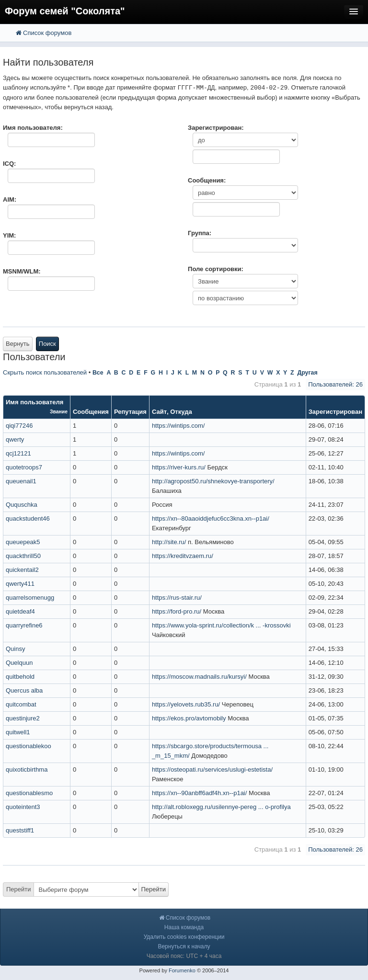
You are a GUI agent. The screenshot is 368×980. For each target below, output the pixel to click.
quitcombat (21, 704)
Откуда (181, 412)
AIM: (10, 199)
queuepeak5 (23, 542)
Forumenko (182, 970)
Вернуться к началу (184, 946)
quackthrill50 (23, 556)
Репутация (130, 412)
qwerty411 (20, 584)
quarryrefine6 (24, 625)
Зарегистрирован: (216, 128)
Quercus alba (24, 690)
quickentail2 (22, 570)
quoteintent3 (23, 807)
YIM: (9, 235)
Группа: (200, 233)
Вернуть (18, 344)
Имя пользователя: (33, 128)
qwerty (15, 439)
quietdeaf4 (20, 611)
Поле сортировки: (216, 269)
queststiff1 (20, 830)
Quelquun (19, 663)
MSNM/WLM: (22, 271)
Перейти (19, 889)
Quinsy (15, 649)
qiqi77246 (19, 426)
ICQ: (9, 164)
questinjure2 (23, 718)
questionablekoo (29, 746)
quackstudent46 (28, 518)
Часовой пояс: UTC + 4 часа (184, 956)
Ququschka (22, 505)
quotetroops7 (24, 467)
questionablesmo (29, 793)
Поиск (47, 344)
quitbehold (20, 677)
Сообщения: (207, 180)
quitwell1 (18, 732)
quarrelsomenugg (30, 598)
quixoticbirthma (27, 769)
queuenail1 (21, 481)
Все (98, 373)
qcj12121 (18, 453)
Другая (307, 373)
